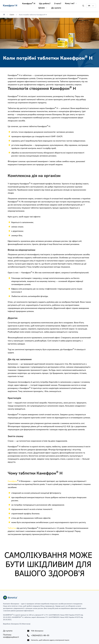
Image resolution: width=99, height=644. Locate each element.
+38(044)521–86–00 (40, 635)
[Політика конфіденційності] (14, 636)
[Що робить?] (45, 4)
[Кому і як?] (70, 3)
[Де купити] (56, 8)
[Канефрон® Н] (29, 4)
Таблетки (12, 528)
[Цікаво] (42, 8)
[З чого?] (58, 4)
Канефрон (12, 481)
